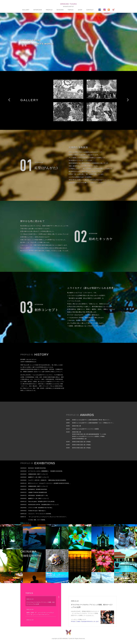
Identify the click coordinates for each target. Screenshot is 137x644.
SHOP (80, 10)
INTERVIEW (38, 10)
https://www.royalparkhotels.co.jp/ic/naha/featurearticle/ (94, 622)
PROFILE (49, 10)
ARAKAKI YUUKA (68, 4)
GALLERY (26, 10)
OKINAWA (60, 10)
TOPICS (71, 10)
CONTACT (90, 10)
